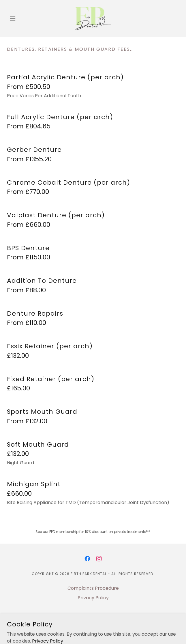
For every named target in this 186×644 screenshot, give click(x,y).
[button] (20, 18)
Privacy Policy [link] (93, 598)
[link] (93, 18)
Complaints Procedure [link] (93, 588)
